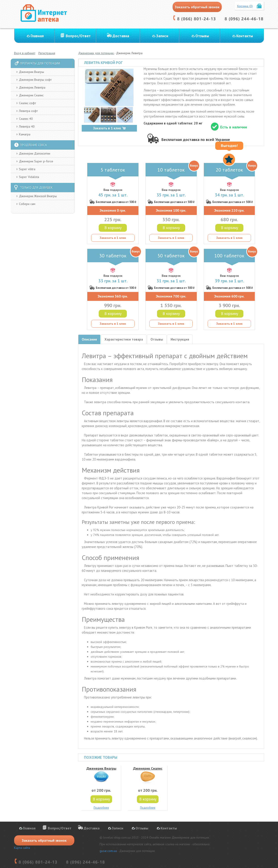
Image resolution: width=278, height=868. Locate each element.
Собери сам (27, 204)
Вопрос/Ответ (78, 36)
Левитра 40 (27, 126)
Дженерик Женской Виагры (38, 196)
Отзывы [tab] (157, 339)
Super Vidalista (29, 177)
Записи (162, 36)
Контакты (245, 36)
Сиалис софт (27, 103)
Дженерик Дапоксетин (35, 153)
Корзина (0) (245, 6)
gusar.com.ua (108, 851)
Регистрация (47, 53)
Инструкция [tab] (180, 339)
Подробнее (101, 808)
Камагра (25, 134)
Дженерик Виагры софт (35, 80)
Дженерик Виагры (31, 72)
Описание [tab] (89, 339)
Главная (37, 36)
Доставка (121, 36)
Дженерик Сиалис (31, 95)
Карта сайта (22, 848)
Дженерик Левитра (32, 87)
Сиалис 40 (26, 119)
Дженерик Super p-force (36, 161)
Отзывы (202, 36)
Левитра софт (28, 111)
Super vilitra (27, 169)
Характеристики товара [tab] (124, 339)
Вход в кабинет (25, 53)
